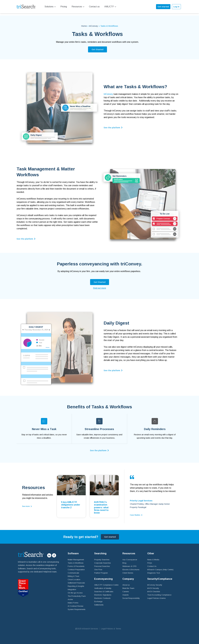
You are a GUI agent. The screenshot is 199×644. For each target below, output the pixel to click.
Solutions (50, 7)
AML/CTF (110, 7)
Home (84, 24)
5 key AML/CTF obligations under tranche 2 (71, 502)
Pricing (64, 7)
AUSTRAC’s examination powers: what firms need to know (101, 505)
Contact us (94, 7)
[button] (97, 47)
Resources (78, 7)
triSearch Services (90, 626)
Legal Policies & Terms (111, 626)
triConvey (94, 24)
